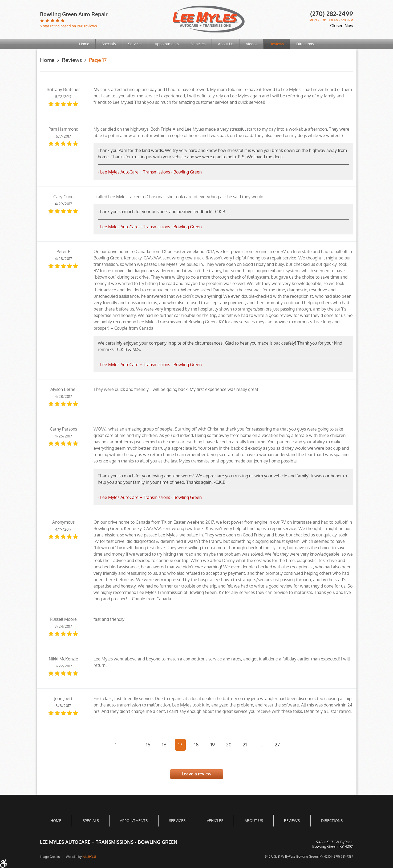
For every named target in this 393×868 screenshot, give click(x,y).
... (132, 745)
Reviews (278, 44)
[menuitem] (84, 44)
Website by (81, 857)
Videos (252, 44)
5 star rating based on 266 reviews (68, 26)
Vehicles (198, 44)
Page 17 (98, 60)
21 (245, 745)
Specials (108, 44)
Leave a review (196, 774)
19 (213, 745)
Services (135, 44)
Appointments (167, 44)
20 (229, 745)
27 (277, 745)
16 (164, 745)
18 (196, 745)
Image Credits (50, 857)
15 (148, 745)
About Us (226, 44)
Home (83, 44)
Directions (306, 44)
